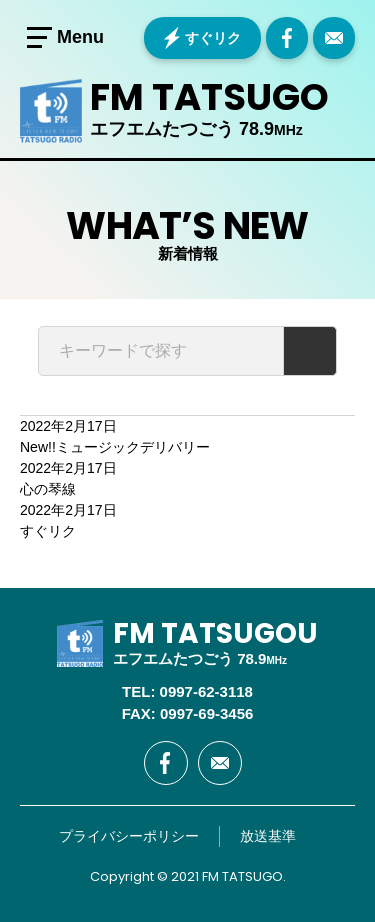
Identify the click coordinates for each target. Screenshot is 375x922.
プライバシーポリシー (129, 836)
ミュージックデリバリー (115, 447)
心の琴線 (48, 489)
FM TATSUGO (209, 97)
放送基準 (268, 836)
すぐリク (213, 38)
